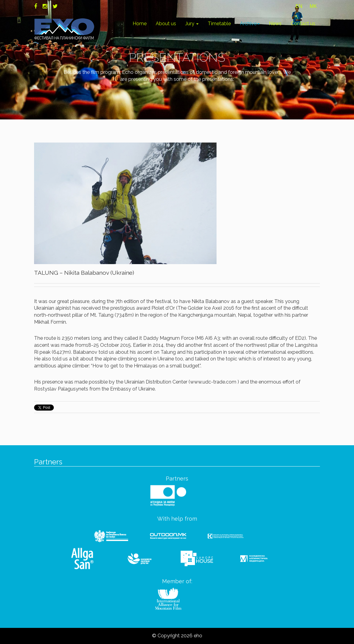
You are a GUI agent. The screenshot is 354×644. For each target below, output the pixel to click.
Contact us (303, 24)
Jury (192, 24)
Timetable (219, 24)
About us (166, 24)
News (275, 24)
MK (313, 6)
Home (140, 24)
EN (299, 6)
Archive (250, 24)
